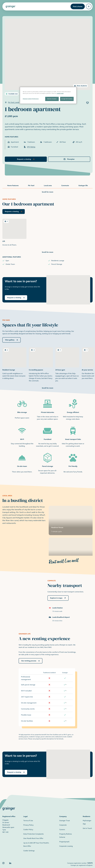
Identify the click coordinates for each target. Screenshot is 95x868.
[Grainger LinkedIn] (10, 859)
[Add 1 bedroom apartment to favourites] (87, 103)
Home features (13, 186)
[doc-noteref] (66, 680)
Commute (65, 186)
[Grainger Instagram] (3, 859)
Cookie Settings (29, 846)
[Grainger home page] (11, 6)
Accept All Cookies (67, 99)
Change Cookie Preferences (31, 99)
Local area (48, 186)
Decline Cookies (52, 99)
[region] (48, 95)
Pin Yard (31, 186)
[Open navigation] (89, 6)
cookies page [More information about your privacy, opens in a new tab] (60, 93)
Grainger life (83, 186)
